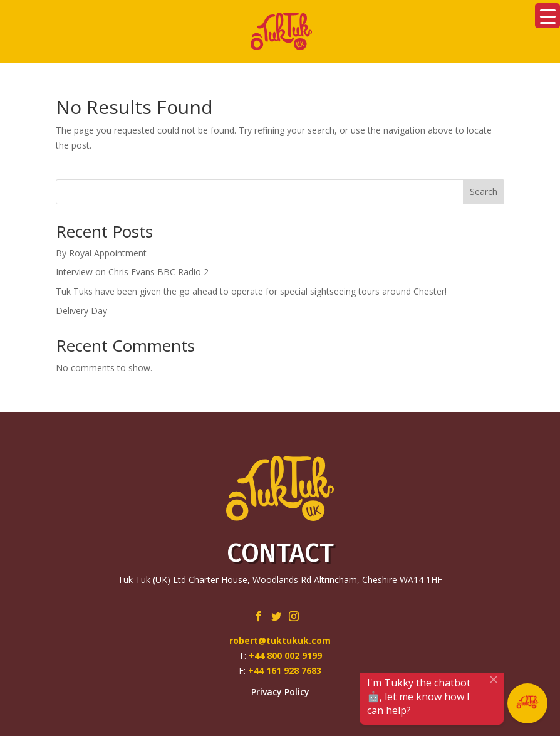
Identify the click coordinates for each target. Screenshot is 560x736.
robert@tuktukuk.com (280, 640)
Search (484, 192)
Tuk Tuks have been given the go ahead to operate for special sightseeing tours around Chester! (251, 291)
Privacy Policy (280, 692)
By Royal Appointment (101, 253)
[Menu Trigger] (547, 16)
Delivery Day (81, 311)
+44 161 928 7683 (285, 670)
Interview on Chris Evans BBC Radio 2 (132, 272)
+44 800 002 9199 (285, 655)
